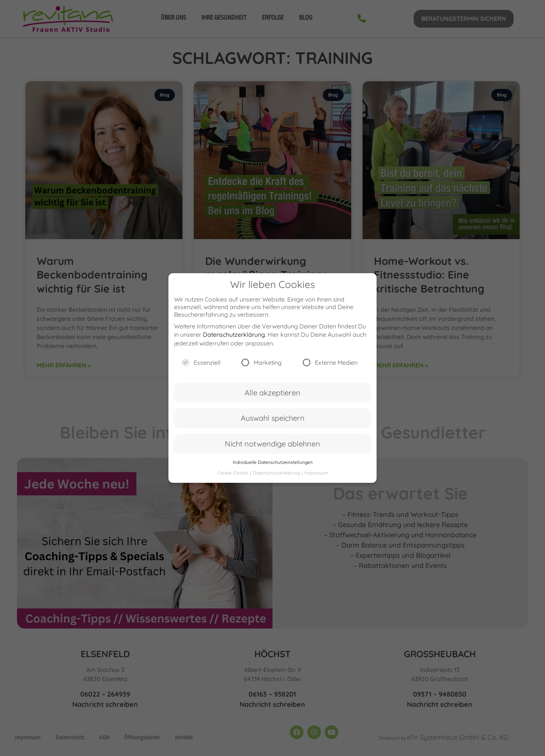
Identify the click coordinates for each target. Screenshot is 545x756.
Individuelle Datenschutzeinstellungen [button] (273, 467)
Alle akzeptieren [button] (272, 398)
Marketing (262, 368)
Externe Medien (330, 368)
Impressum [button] (316, 478)
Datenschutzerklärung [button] (277, 478)
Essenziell (201, 368)
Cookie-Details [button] (233, 478)
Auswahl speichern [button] (273, 423)
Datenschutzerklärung (234, 340)
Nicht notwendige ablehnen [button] (272, 449)
